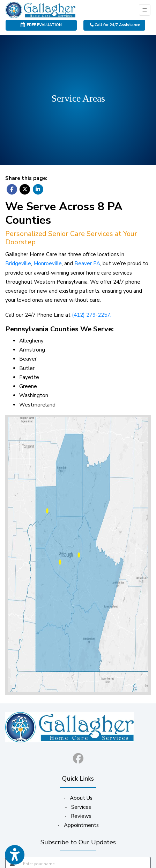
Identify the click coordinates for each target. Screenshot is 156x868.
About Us (81, 798)
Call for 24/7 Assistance (115, 25)
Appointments (81, 825)
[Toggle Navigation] (145, 10)
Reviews (81, 816)
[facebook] (78, 757)
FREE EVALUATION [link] (41, 25)
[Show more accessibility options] (15, 855)
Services (81, 807)
